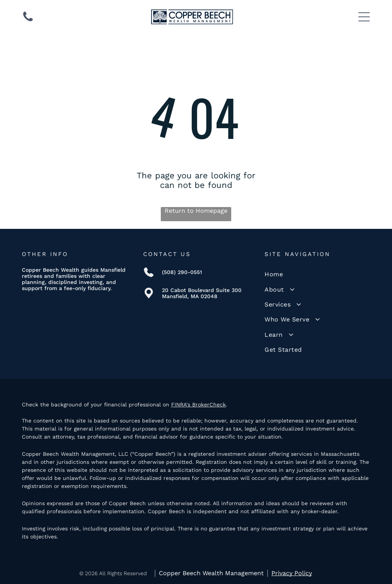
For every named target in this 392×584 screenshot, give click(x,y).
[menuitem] (317, 274)
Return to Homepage (196, 211)
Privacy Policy (292, 573)
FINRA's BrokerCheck (198, 405)
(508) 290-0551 (182, 272)
